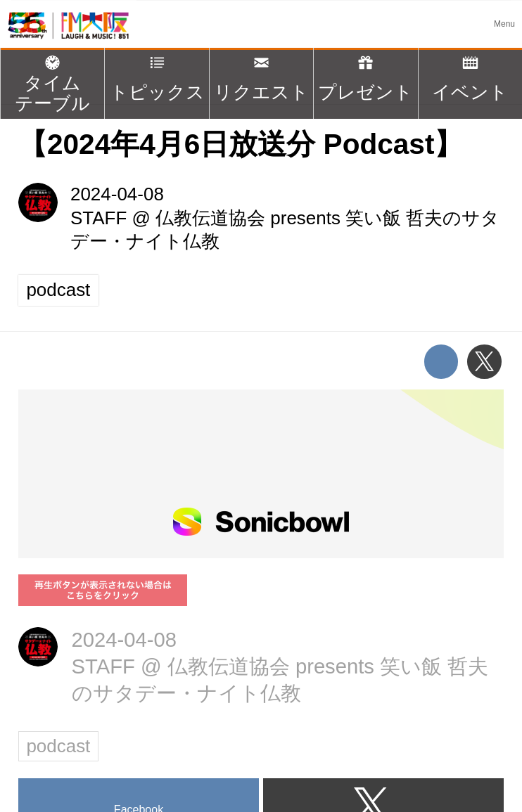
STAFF (98, 218)
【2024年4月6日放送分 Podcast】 (241, 144)
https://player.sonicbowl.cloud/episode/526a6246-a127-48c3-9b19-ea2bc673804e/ (261, 474)
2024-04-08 (117, 194)
